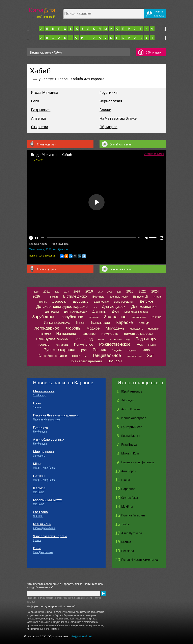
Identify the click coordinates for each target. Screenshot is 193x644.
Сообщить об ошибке (154, 154)
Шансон (115, 361)
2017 (100, 292)
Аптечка (38, 118)
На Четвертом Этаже (118, 118)
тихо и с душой (134, 356)
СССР (76, 356)
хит (55, 249)
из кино (156, 317)
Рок (140, 344)
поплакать (62, 345)
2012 (57, 292)
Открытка (40, 127)
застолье (93, 317)
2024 (155, 291)
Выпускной (140, 297)
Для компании (144, 307)
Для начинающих (75, 312)
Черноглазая (111, 101)
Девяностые (101, 302)
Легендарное (47, 328)
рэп (84, 350)
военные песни (119, 297)
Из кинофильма (57, 323)
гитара (157, 297)
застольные (139, 317)
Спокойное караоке (53, 356)
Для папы (99, 312)
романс (152, 345)
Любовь (73, 328)
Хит (150, 355)
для (95, 307)
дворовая (60, 301)
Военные (99, 297)
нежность (110, 333)
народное (89, 334)
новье (41, 249)
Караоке (125, 322)
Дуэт (115, 312)
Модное (93, 328)
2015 (77, 292)
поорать (44, 345)
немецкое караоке (138, 334)
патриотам (115, 339)
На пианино (66, 334)
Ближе (105, 110)
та (86, 356)
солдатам (132, 350)
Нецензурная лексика (52, 339)
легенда (144, 323)
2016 (89, 291)
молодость (137, 329)
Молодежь (115, 328)
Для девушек (114, 307)
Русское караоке (59, 350)
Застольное (115, 317)
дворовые (81, 301)
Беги (35, 101)
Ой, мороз (108, 127)
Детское (63, 249)
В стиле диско (75, 296)
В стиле (54, 297)
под (128, 339)
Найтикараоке (159, 14)
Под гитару (146, 339)
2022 (142, 291)
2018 (110, 292)
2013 (66, 292)
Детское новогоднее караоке (62, 307)
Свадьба (117, 350)
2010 (36, 292)
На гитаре (45, 334)
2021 (48, 249)
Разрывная (41, 110)
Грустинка (108, 92)
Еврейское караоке (136, 312)
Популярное (84, 345)
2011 (47, 292)
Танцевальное (106, 355)
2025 (36, 296)
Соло (146, 350)
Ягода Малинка (45, 92)
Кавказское (100, 323)
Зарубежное (44, 317)
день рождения (124, 302)
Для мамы (52, 312)
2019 (119, 292)
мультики (154, 329)
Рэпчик (99, 350)
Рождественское (115, 344)
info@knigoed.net (81, 636)
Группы (43, 302)
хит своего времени (86, 361)
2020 (130, 291)
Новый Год (83, 339)
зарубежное (73, 317)
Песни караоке (40, 52)
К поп (81, 323)
